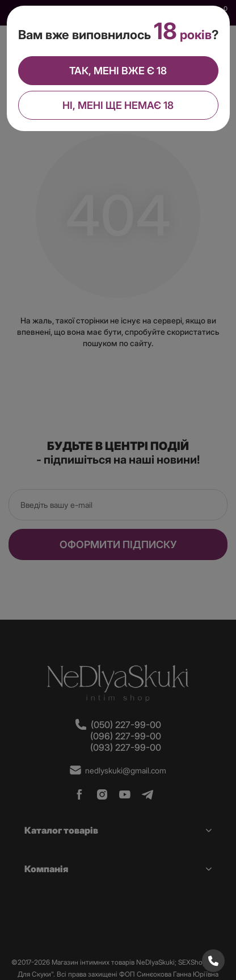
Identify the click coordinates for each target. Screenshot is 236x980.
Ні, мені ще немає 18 (118, 104)
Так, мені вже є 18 (118, 70)
